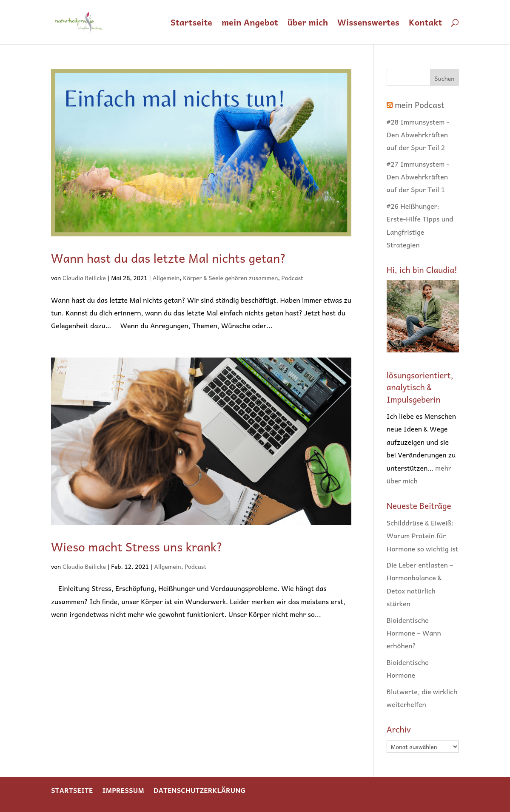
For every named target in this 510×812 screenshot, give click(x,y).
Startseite (191, 24)
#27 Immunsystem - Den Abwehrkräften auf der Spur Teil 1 (418, 177)
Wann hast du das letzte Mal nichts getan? (169, 258)
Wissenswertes (368, 24)
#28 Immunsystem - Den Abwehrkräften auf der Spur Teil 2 (418, 135)
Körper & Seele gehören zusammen (230, 278)
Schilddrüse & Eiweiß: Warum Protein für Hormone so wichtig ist (422, 535)
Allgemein (166, 278)
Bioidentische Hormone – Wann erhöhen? (414, 633)
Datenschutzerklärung (199, 790)
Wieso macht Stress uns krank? (137, 547)
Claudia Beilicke (84, 278)
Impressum (123, 790)
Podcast (292, 278)
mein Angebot (250, 24)
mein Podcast (420, 105)
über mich (308, 24)
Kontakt (425, 24)
